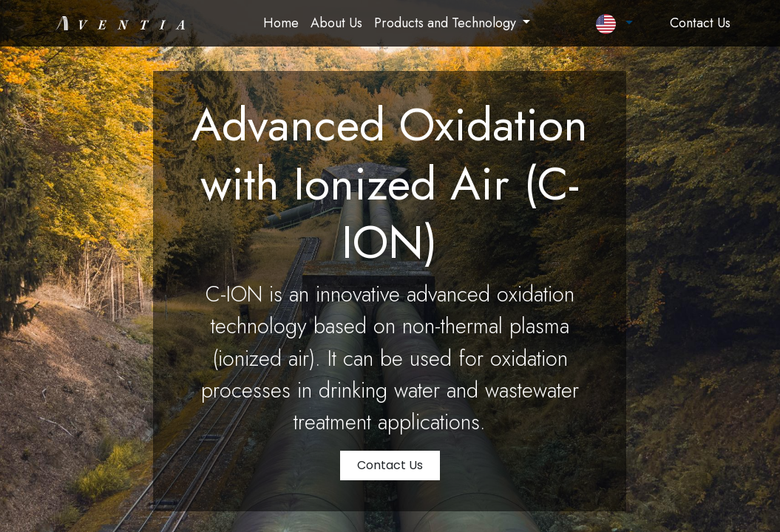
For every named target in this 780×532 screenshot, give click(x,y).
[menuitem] (281, 23)
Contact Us (390, 465)
